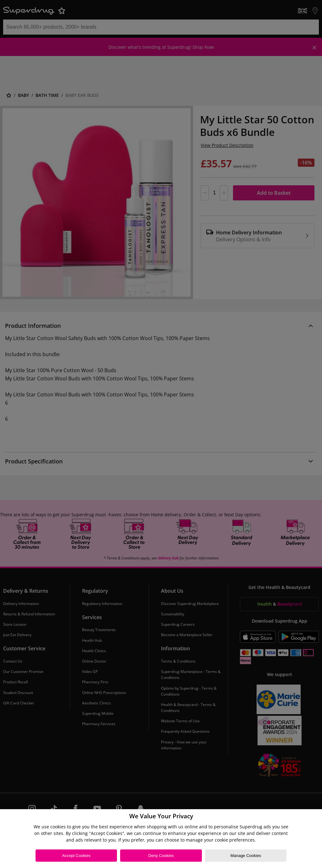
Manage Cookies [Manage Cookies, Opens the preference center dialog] (246, 856)
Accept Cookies (76, 856)
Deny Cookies (161, 856)
